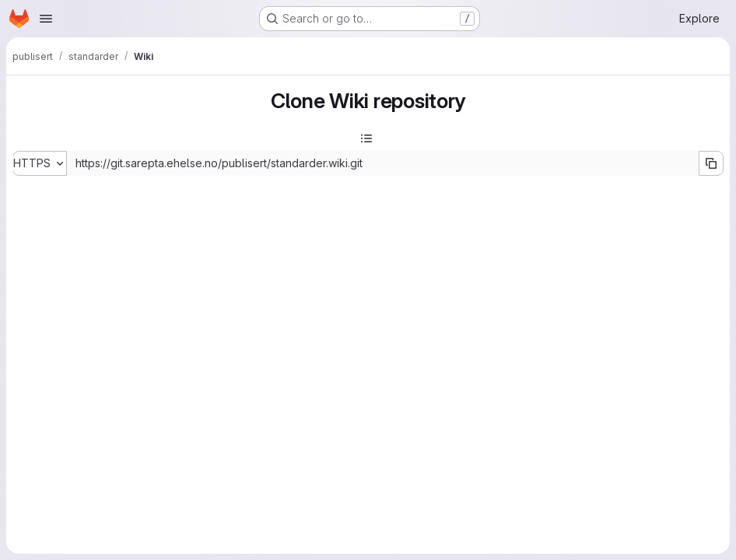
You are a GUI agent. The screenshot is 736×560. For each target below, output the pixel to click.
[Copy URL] (711, 163)
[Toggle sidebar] (366, 138)
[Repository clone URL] (383, 163)
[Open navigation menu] (46, 19)
